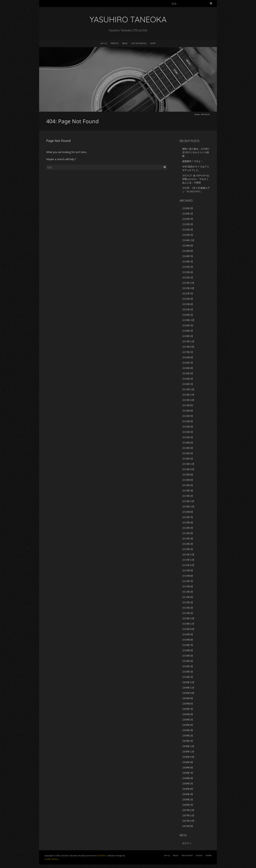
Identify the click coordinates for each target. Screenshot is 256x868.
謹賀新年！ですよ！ (193, 161)
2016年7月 (188, 363)
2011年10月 (188, 565)
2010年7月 (188, 645)
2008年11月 (188, 752)
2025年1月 (188, 235)
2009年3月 (188, 730)
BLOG (125, 43)
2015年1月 (188, 437)
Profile (115, 43)
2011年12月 (188, 554)
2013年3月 (188, 491)
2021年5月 (188, 299)
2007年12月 (188, 810)
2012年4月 (188, 533)
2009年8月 (188, 704)
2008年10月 (188, 757)
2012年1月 (188, 549)
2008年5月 (188, 783)
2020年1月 (188, 315)
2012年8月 (188, 512)
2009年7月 (188, 709)
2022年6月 (188, 272)
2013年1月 (188, 496)
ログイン (187, 843)
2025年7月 (188, 219)
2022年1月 (188, 277)
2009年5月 (188, 720)
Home (197, 114)
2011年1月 (188, 613)
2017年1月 (188, 352)
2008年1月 (188, 805)
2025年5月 (188, 224)
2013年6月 (188, 480)
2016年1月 (188, 384)
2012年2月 (188, 544)
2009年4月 (188, 725)
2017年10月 (188, 347)
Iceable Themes (52, 859)
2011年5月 (188, 592)
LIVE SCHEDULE (139, 43)
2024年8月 (188, 251)
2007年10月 (188, 821)
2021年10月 (188, 288)
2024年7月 (188, 256)
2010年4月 (188, 661)
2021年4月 (188, 304)
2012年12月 (188, 501)
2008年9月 (188, 762)
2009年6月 (188, 714)
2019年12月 (188, 320)
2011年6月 (188, 586)
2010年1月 (188, 677)
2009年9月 (188, 698)
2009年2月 (188, 736)
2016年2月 (188, 379)
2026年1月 (188, 214)
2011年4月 (188, 597)
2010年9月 (188, 634)
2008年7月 (188, 773)
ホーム (104, 43)
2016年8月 (188, 357)
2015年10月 (188, 400)
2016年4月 (188, 368)
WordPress (102, 855)
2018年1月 (188, 336)
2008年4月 (188, 789)
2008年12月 (188, 746)
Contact (199, 855)
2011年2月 (188, 608)
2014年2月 (188, 453)
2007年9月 (188, 826)
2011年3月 (188, 602)
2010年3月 (188, 666)
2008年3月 (188, 794)
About (176, 855)
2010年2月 (188, 672)
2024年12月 (188, 240)
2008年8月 (188, 768)
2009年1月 (188, 741)
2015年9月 (188, 405)
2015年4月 (188, 427)
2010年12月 (188, 618)
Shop (153, 43)
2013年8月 (188, 475)
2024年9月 (188, 246)
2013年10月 (188, 469)
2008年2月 (188, 799)
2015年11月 (188, 395)
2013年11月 (188, 464)
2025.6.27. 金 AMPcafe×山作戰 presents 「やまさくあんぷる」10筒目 (196, 179)
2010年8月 (188, 640)
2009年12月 (188, 682)
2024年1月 (188, 262)
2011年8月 (188, 576)
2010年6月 (188, 650)
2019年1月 (188, 331)
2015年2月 (188, 432)
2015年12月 (188, 389)
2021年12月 (188, 283)
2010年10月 (188, 629)
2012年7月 (188, 517)
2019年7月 (188, 325)
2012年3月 (188, 538)
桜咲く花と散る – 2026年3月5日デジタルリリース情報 (196, 152)
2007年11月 (188, 815)
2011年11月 (188, 560)
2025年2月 (188, 230)
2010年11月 (188, 624)
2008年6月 (188, 778)
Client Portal (187, 855)
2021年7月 (188, 293)
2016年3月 (188, 373)
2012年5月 (188, 528)
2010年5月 (188, 656)
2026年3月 (188, 208)
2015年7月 (188, 416)
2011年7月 (188, 581)
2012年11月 (188, 507)
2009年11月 (188, 688)
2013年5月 (188, 485)
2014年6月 (188, 443)
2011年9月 (188, 570)
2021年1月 (188, 309)
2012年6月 (188, 523)
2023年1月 (188, 267)
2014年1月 (188, 459)
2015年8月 (188, 411)
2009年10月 (188, 693)
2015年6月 (188, 421)
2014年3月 (188, 448)
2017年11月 (188, 341)
